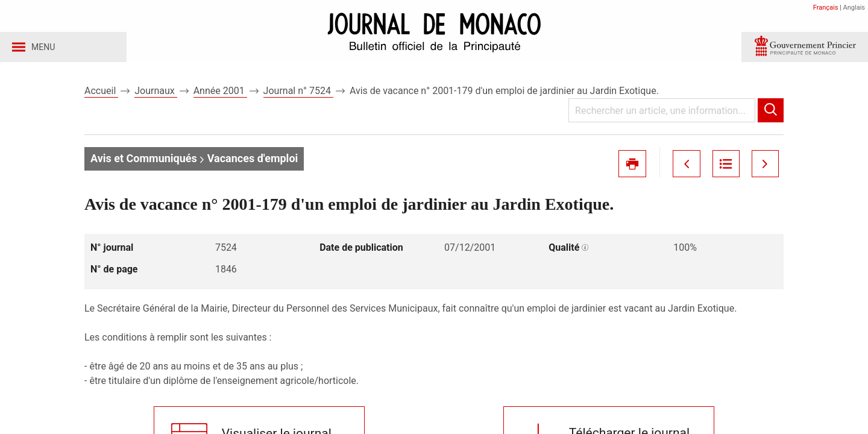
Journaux (156, 96)
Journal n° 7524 (298, 96)
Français (826, 8)
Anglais (854, 8)
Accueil (101, 96)
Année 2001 (220, 96)
